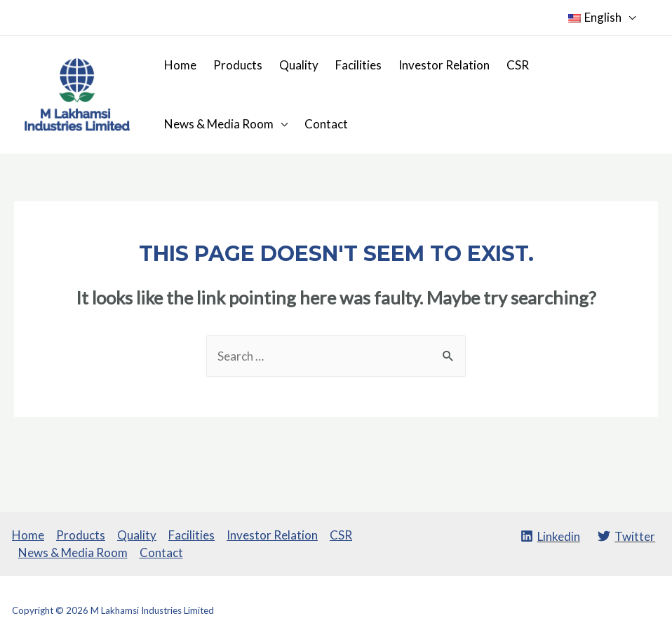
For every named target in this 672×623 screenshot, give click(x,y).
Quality (299, 65)
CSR (518, 65)
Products (238, 65)
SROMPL (641, 610)
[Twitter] (626, 536)
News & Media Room (219, 124)
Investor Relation (444, 65)
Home (180, 65)
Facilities (358, 65)
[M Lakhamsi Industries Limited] (77, 93)
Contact (326, 124)
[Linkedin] (550, 536)
